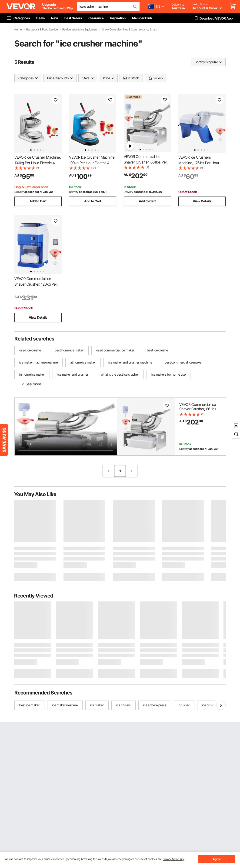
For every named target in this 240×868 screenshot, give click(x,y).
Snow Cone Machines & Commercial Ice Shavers (130, 30)
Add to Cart (38, 201)
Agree (217, 859)
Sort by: (200, 62)
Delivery (19, 192)
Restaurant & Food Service (42, 30)
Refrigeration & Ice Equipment (80, 30)
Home (18, 30)
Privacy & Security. (174, 859)
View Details (202, 201)
